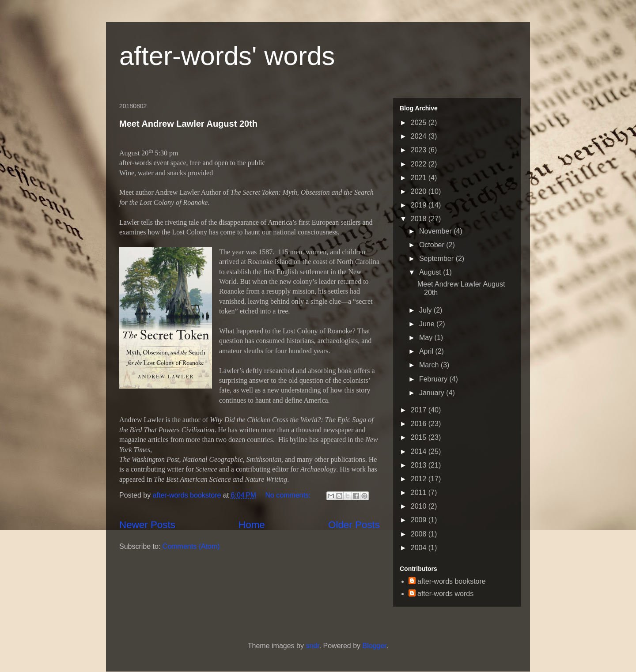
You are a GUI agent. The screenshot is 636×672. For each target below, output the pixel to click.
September (437, 259)
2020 (420, 191)
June (428, 324)
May (427, 338)
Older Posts (354, 525)
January (433, 393)
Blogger (374, 646)
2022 (420, 164)
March (430, 365)
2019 (420, 205)
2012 (420, 479)
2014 (420, 451)
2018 (420, 219)
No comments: (289, 495)
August (431, 272)
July (426, 310)
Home (252, 525)
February (434, 379)
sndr (312, 646)
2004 (420, 548)
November (436, 231)
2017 (420, 410)
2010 (420, 506)
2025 (420, 123)
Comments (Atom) (191, 546)
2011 (420, 493)
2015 (420, 437)
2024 (420, 136)
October (433, 245)
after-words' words (227, 56)
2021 (420, 178)
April (427, 351)
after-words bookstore (188, 495)
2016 (420, 424)
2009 (420, 520)
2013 (420, 465)
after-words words (445, 594)
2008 (420, 534)
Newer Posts (147, 525)
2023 (420, 150)
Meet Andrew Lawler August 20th (188, 124)
